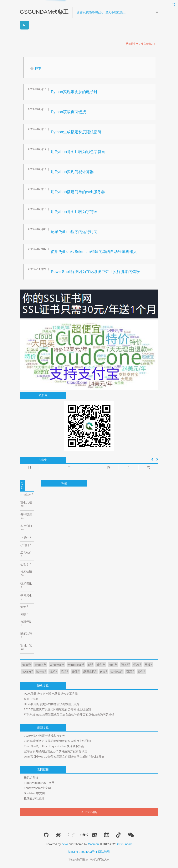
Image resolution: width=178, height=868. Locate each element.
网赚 (24, 614)
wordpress (76, 665)
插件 (141, 671)
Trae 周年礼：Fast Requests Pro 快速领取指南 (54, 746)
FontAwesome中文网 (37, 788)
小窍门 (26, 545)
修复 (76, 671)
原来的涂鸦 (31, 699)
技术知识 (26, 573)
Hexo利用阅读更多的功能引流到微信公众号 (52, 704)
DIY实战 (27, 495)
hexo (26, 665)
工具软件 (26, 554)
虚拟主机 (90, 671)
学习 (137, 665)
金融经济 (26, 623)
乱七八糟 (26, 504)
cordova (117, 671)
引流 (130, 671)
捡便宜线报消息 (34, 798)
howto (41, 671)
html (113, 665)
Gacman (93, 844)
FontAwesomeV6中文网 (39, 783)
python (40, 665)
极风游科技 (31, 777)
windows (57, 665)
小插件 (26, 538)
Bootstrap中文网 (34, 793)
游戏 (24, 607)
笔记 (64, 671)
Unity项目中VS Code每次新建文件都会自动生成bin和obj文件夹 (64, 756)
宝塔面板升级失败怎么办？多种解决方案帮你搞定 (56, 751)
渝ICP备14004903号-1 (83, 852)
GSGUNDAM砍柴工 (44, 12)
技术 (53, 671)
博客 (101, 665)
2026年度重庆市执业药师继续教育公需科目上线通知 (57, 709)
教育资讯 (26, 597)
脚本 (125, 665)
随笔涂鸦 (26, 635)
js (90, 665)
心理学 (26, 564)
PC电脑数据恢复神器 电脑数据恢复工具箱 (51, 694)
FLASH (27, 671)
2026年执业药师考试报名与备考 (44, 736)
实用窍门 (26, 527)
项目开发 (26, 647)
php (104, 671)
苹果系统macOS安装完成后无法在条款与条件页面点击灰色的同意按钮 (69, 714)
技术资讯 (26, 585)
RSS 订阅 (91, 812)
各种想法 (26, 516)
